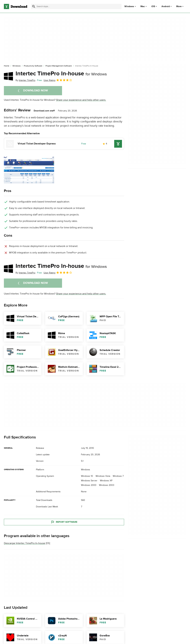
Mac (143, 6)
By (25, 80)
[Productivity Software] (33, 66)
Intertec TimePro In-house (61, 74)
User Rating (58, 80)
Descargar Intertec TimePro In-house (25, 543)
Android (166, 6)
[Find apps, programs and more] (76, 6)
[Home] (7, 66)
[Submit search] (34, 6)
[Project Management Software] (59, 66)
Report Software (64, 522)
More (180, 6)
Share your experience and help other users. (81, 100)
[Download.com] (16, 6)
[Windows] (17, 66)
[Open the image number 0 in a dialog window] (29, 170)
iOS (153, 6)
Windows (129, 6)
